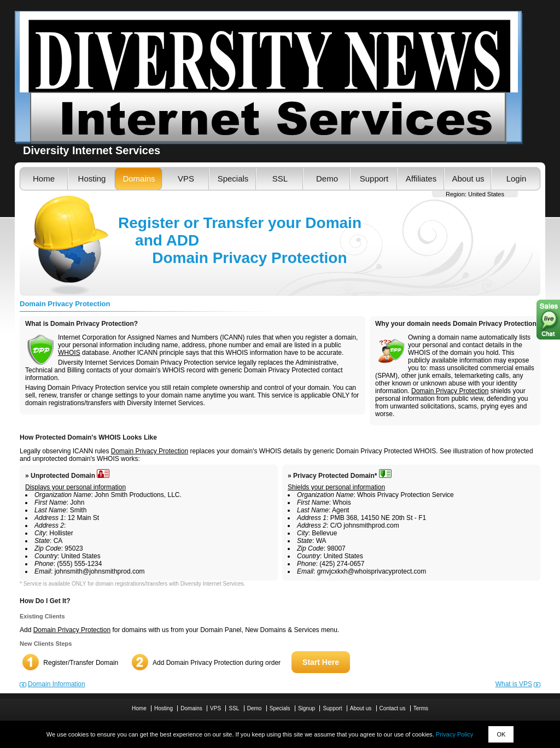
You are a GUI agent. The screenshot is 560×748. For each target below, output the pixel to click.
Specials (233, 179)
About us (468, 179)
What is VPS (514, 684)
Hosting (92, 179)
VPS (186, 179)
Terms (421, 708)
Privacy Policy (454, 734)
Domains (139, 179)
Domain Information (57, 684)
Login (517, 179)
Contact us (393, 708)
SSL (280, 179)
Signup (307, 708)
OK (501, 734)
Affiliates (421, 179)
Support (374, 179)
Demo (327, 179)
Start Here (321, 662)
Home (44, 179)
